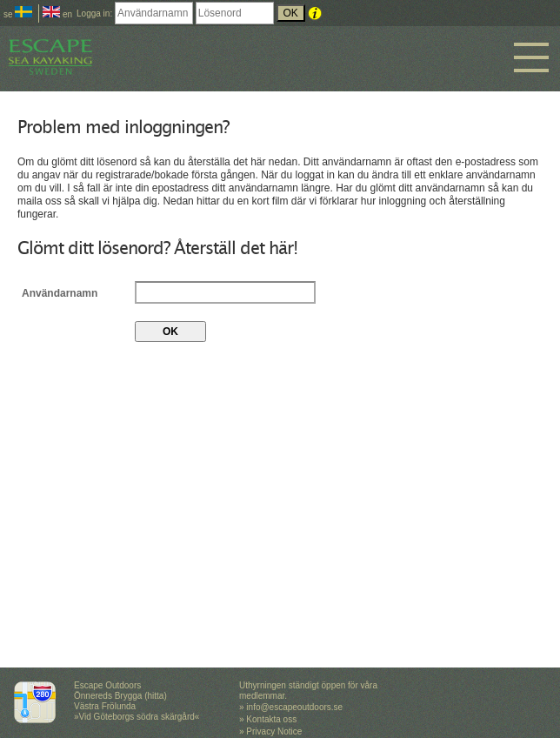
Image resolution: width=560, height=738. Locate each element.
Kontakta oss (271, 719)
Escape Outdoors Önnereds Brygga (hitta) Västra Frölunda (120, 696)
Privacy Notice (274, 731)
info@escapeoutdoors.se (294, 707)
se (18, 14)
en (57, 14)
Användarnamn (60, 292)
